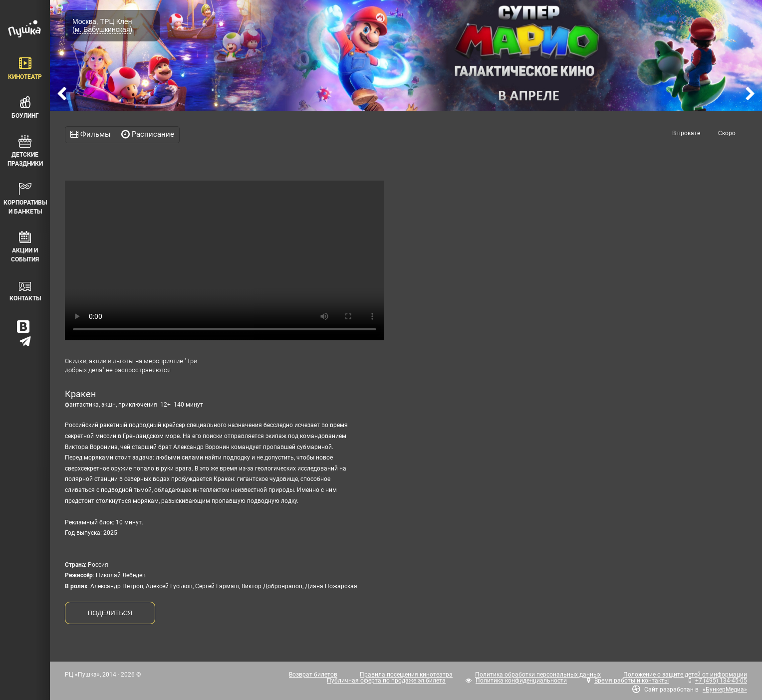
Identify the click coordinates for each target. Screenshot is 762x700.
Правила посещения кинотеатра (406, 675)
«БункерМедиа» (725, 690)
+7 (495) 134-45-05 (721, 681)
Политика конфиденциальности (521, 681)
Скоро (727, 133)
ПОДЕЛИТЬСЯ (110, 613)
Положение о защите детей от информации (685, 675)
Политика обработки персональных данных (538, 675)
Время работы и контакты (632, 681)
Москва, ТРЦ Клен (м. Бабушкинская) (102, 25)
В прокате (686, 133)
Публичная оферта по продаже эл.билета (386, 681)
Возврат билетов (313, 675)
